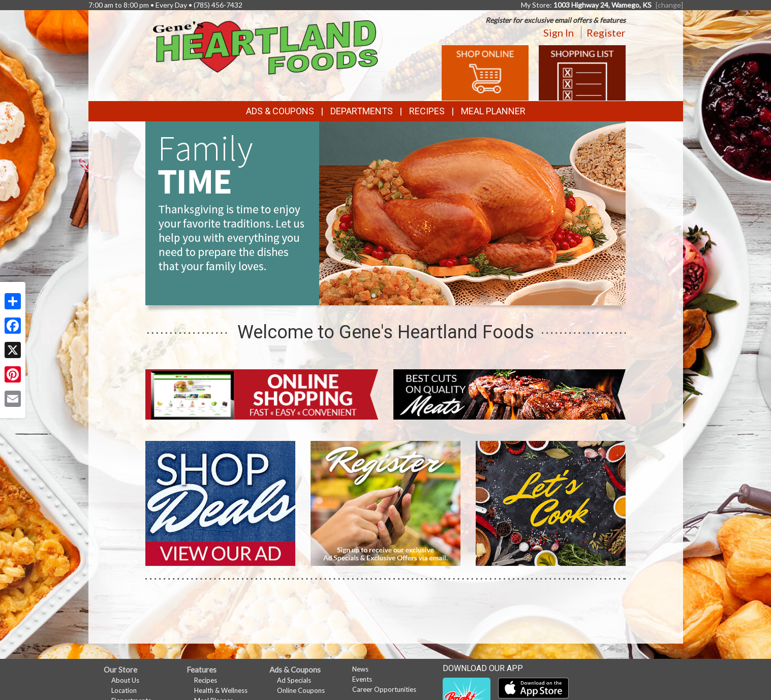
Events (362, 679)
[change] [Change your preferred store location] (669, 5)
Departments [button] (362, 111)
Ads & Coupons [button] (280, 111)
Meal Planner (493, 111)
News (360, 669)
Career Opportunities (384, 689)
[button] (374, 296)
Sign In (559, 33)
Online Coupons (301, 690)
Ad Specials (294, 680)
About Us (125, 680)
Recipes (427, 111)
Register (606, 33)
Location (124, 690)
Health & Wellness (221, 690)
